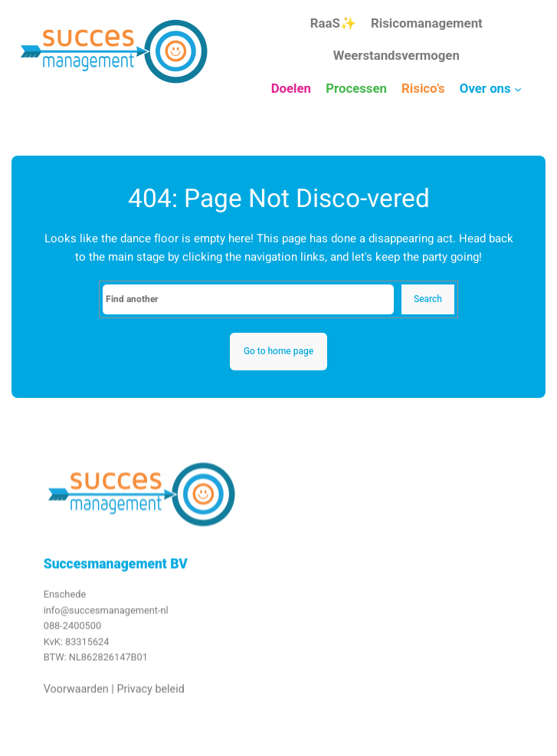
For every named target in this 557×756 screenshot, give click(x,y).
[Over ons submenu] (518, 89)
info (52, 618)
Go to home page (278, 351)
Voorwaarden (76, 697)
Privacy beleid (150, 697)
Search (428, 299)
